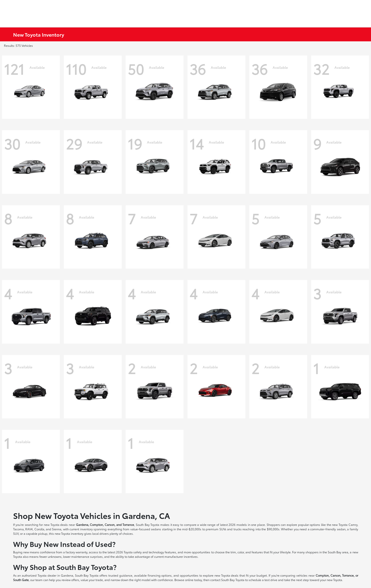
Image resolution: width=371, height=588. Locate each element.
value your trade (92, 580)
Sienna (57, 529)
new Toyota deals (56, 524)
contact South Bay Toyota (227, 580)
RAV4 (29, 529)
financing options (160, 575)
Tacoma (18, 529)
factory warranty (76, 552)
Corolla (39, 529)
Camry (353, 524)
